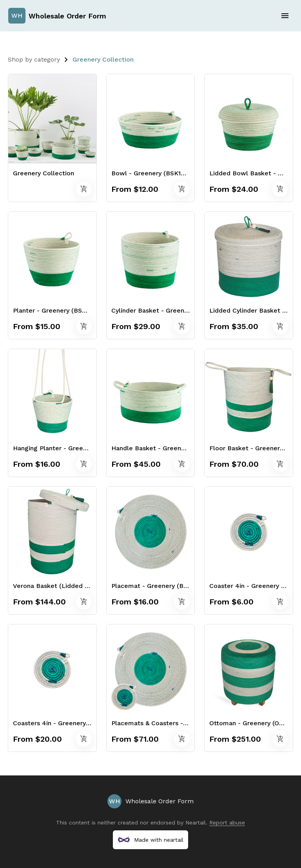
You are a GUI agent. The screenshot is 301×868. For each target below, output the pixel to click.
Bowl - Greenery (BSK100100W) (159, 173)
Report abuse (227, 823)
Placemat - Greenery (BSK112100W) (165, 586)
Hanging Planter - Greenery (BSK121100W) (76, 448)
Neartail (196, 823)
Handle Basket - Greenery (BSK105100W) (174, 448)
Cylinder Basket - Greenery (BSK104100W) (176, 310)
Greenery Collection (103, 59)
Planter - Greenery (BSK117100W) (63, 310)
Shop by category (34, 59)
